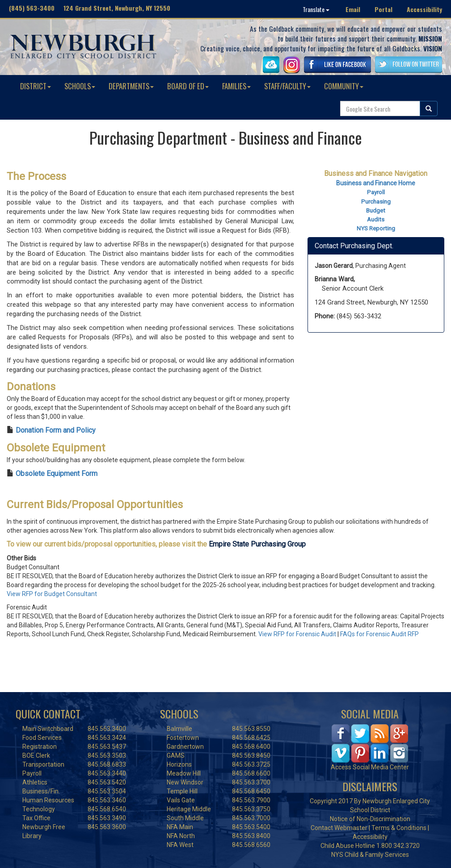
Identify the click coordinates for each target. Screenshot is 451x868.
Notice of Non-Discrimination (370, 819)
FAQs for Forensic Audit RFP (379, 634)
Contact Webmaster (339, 828)
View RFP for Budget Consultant (52, 594)
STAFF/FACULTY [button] (287, 86)
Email (353, 9)
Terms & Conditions (399, 828)
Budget (376, 211)
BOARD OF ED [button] (188, 86)
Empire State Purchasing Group (257, 544)
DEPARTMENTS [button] (131, 86)
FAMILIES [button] (236, 86)
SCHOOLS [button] (80, 86)
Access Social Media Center (370, 767)
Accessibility (424, 9)
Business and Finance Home (376, 183)
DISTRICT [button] (36, 86)
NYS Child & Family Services (370, 855)
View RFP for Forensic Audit (297, 634)
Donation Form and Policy (56, 430)
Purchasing (376, 202)
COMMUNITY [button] (344, 86)
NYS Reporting (376, 228)
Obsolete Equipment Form (57, 474)
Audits (376, 219)
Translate (316, 9)
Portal (384, 9)
